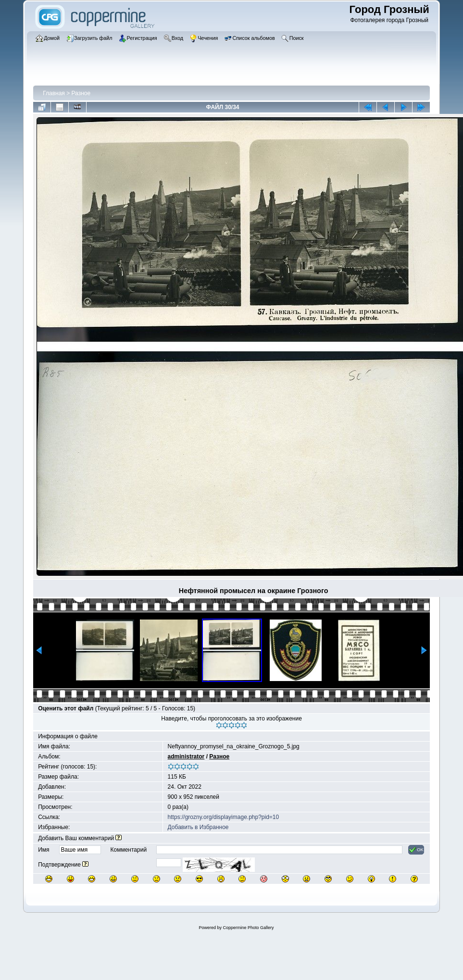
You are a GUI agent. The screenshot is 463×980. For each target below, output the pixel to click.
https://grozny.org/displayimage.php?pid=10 (224, 817)
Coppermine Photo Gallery (248, 928)
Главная (54, 93)
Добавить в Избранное (198, 827)
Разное (81, 93)
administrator (186, 757)
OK (416, 850)
